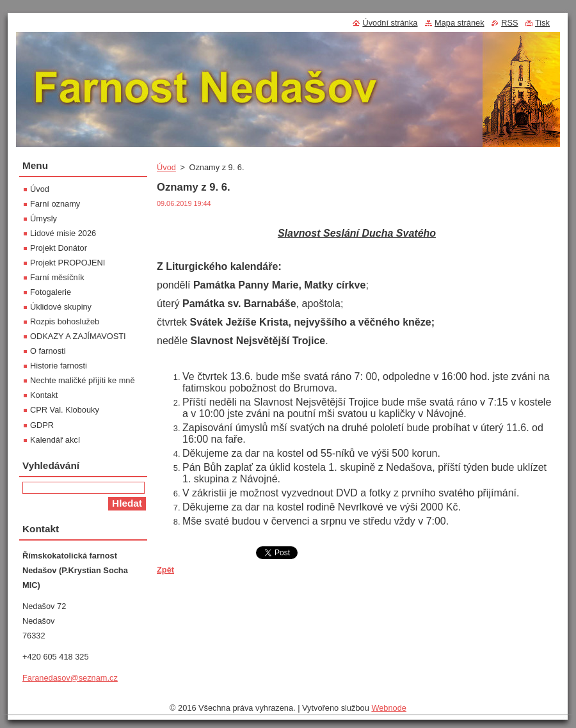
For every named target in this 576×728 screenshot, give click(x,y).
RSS (509, 23)
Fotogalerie (51, 292)
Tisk (542, 23)
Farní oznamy (55, 204)
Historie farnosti (59, 366)
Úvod (166, 167)
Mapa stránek (460, 23)
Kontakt (44, 395)
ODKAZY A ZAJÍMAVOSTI (78, 336)
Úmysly (44, 218)
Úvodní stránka (390, 23)
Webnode (389, 708)
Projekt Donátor (59, 248)
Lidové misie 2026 (63, 233)
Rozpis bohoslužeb (65, 321)
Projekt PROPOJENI (68, 263)
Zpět (165, 570)
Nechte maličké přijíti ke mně (83, 380)
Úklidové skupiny (61, 307)
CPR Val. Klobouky (65, 410)
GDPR (42, 425)
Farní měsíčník (57, 277)
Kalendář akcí (55, 440)
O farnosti (48, 351)
